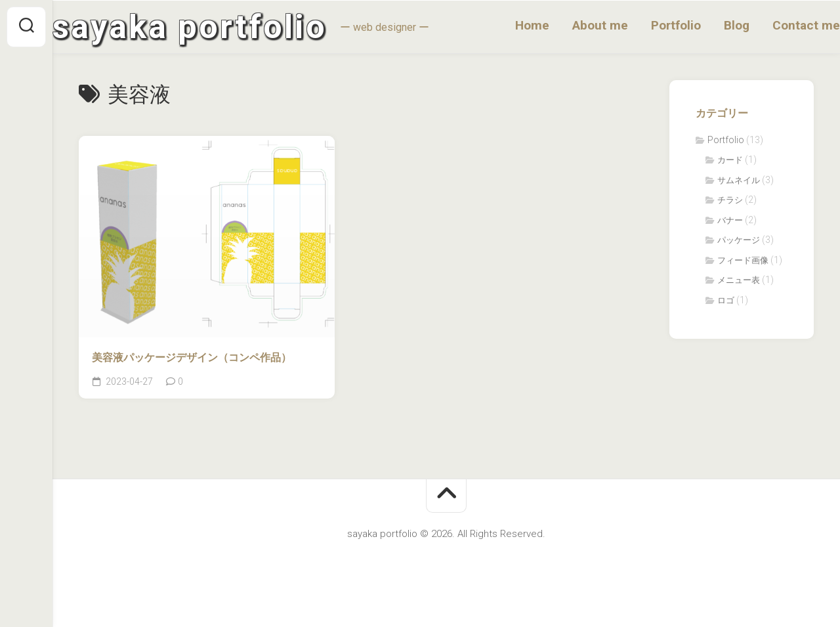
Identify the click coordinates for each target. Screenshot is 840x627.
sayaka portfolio (216, 27)
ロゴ (726, 300)
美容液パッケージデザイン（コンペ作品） (192, 357)
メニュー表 (739, 280)
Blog (710, 26)
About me (574, 26)
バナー (730, 220)
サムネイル (739, 180)
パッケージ (739, 240)
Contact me (780, 26)
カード (730, 160)
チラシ (730, 200)
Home (506, 26)
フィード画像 (743, 260)
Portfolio (650, 26)
